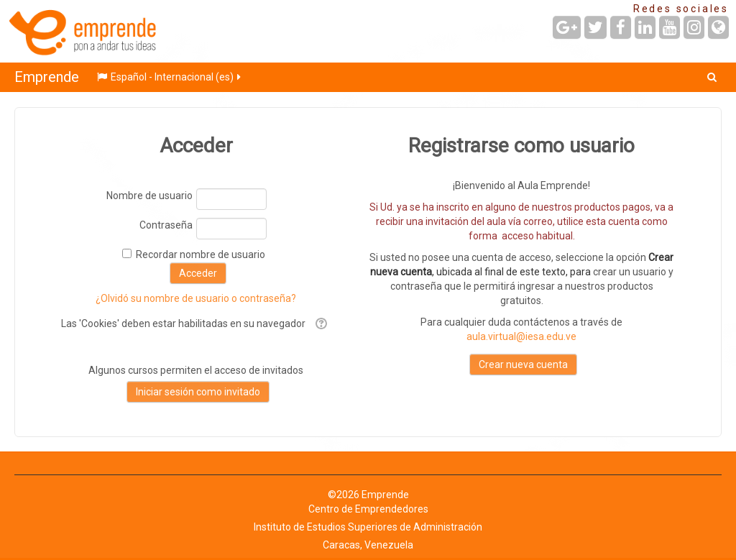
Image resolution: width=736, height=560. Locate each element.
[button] (712, 77)
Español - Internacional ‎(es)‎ (170, 77)
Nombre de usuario (149, 196)
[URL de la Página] (718, 27)
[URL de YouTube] (670, 27)
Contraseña (166, 225)
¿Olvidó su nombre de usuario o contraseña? (196, 298)
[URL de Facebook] (621, 27)
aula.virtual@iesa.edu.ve (521, 336)
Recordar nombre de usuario (201, 254)
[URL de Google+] (567, 27)
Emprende (47, 77)
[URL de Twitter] (595, 27)
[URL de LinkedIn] (645, 27)
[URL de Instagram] (694, 27)
